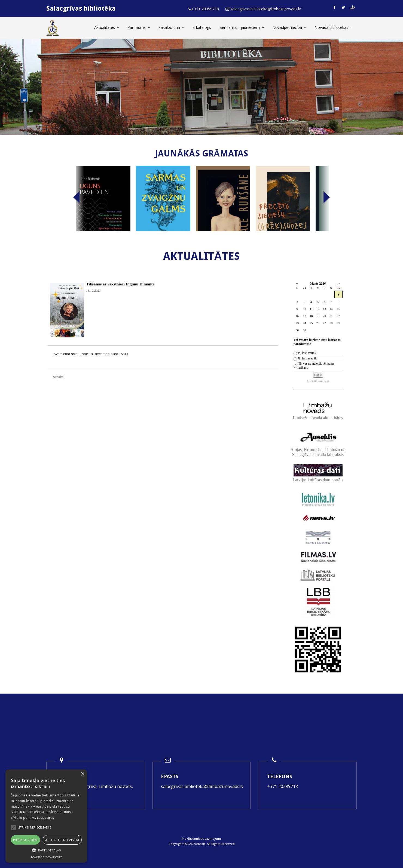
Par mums (139, 27)
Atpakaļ (59, 377)
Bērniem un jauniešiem (242, 27)
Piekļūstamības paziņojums (202, 838)
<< (297, 284)
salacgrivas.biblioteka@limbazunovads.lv (202, 786)
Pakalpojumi (171, 27)
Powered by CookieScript (46, 857)
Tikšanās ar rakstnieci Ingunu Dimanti (120, 284)
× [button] (82, 774)
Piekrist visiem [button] (25, 840)
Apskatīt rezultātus (318, 381)
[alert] (46, 816)
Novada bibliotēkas (334, 27)
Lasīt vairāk (46, 818)
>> (338, 284)
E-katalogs (202, 27)
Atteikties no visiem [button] (62, 840)
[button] (46, 850)
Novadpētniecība (289, 27)
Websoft (199, 844)
